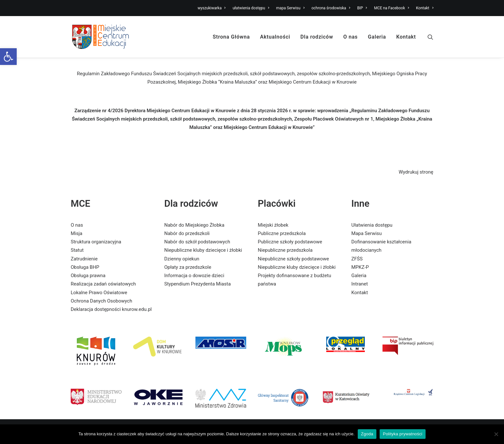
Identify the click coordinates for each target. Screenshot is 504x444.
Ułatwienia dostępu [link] (372, 225)
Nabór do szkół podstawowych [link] (197, 242)
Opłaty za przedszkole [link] (188, 267)
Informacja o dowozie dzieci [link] (194, 276)
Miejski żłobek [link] (273, 225)
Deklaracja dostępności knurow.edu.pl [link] (111, 309)
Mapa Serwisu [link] (367, 233)
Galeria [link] (377, 37)
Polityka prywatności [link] (403, 434)
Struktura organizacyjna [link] (96, 242)
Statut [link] (77, 250)
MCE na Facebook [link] (392, 8)
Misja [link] (76, 233)
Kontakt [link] (425, 8)
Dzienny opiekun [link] (182, 259)
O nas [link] (351, 37)
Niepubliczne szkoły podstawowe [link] (293, 259)
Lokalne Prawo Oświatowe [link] (99, 293)
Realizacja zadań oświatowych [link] (103, 284)
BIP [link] (362, 8)
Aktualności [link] (275, 37)
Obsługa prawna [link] (88, 276)
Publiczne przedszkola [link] (282, 233)
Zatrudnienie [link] (84, 259)
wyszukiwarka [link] (212, 8)
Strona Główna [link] (231, 37)
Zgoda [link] (367, 434)
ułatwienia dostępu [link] (251, 8)
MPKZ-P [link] (360, 267)
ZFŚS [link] (357, 259)
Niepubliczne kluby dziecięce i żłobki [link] (203, 250)
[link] (8, 57)
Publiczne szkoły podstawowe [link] (290, 242)
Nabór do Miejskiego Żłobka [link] (194, 225)
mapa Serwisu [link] (290, 8)
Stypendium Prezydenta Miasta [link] (198, 284)
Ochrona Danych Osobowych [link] (101, 301)
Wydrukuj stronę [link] (416, 172)
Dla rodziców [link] (317, 37)
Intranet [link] (360, 284)
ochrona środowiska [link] (331, 8)
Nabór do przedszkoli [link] (187, 233)
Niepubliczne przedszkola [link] (285, 250)
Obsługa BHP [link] (85, 267)
